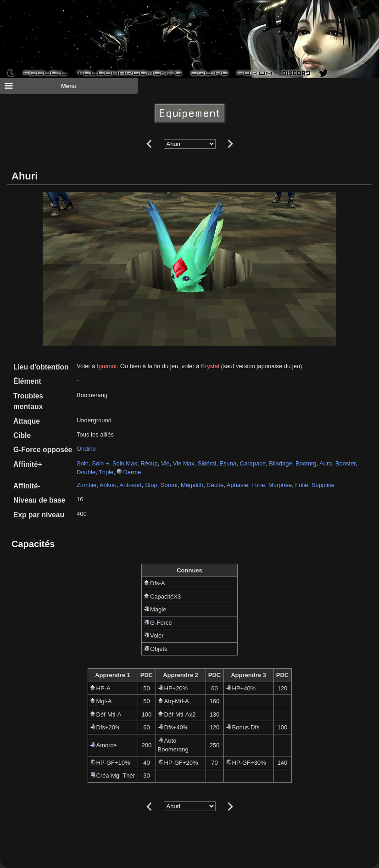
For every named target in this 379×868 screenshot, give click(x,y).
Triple (106, 472)
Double (86, 472)
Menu (40, 86)
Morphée (280, 485)
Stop (151, 485)
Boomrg (306, 463)
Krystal (210, 366)
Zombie (86, 485)
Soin (83, 463)
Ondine (86, 449)
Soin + (100, 463)
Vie (165, 463)
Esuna (228, 463)
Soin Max (125, 463)
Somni (169, 485)
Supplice (323, 485)
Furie (258, 485)
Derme (132, 472)
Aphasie (237, 485)
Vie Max (184, 463)
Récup (149, 463)
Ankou (108, 485)
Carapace (253, 463)
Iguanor (107, 366)
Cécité (215, 485)
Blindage (281, 463)
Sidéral (207, 463)
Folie (301, 485)
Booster (346, 463)
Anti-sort (130, 485)
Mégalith (192, 485)
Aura (326, 463)
